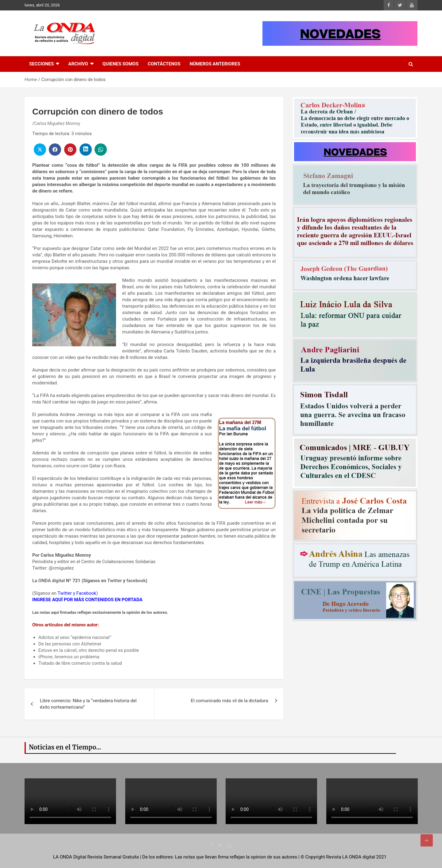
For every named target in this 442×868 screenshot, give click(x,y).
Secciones (41, 64)
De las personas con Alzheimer (70, 644)
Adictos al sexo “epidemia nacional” (75, 637)
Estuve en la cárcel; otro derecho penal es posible (89, 650)
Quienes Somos (120, 64)
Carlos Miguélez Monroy (57, 123)
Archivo (78, 64)
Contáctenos (164, 64)
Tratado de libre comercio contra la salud (80, 663)
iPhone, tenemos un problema (69, 657)
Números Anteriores (215, 64)
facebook (136, 581)
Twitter (114, 581)
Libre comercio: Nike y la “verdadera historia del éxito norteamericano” (88, 704)
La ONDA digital (48, 581)
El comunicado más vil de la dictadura (230, 701)
